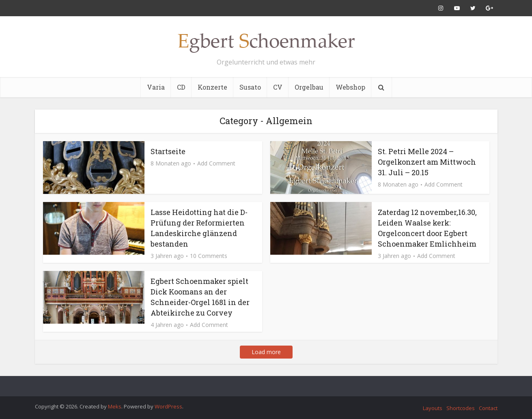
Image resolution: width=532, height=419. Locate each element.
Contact (488, 408)
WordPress (168, 406)
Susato (250, 87)
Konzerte (212, 87)
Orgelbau (309, 87)
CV (278, 87)
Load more (266, 352)
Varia (156, 87)
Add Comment (216, 163)
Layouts (433, 408)
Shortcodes (461, 408)
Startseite (168, 151)
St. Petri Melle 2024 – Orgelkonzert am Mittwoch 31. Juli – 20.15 (427, 162)
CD (181, 87)
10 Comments (209, 256)
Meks (115, 406)
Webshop (350, 87)
